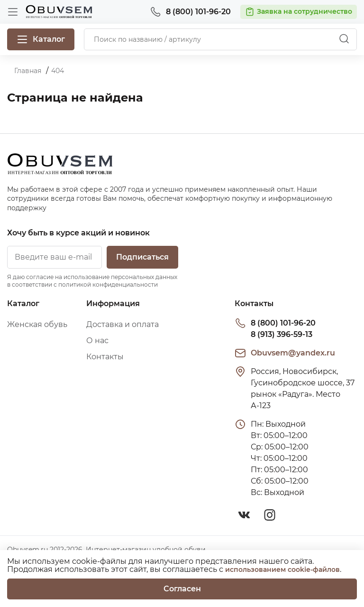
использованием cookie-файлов (282, 570)
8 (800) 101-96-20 (283, 323)
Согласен (182, 589)
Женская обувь (37, 324)
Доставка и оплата (123, 324)
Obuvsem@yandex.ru (293, 353)
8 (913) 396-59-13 (282, 334)
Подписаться (142, 257)
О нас (97, 341)
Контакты (105, 357)
